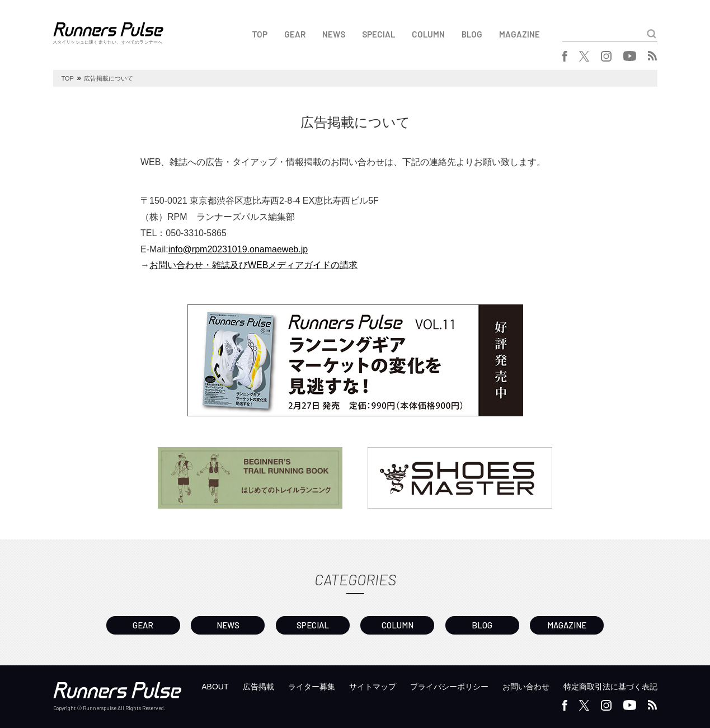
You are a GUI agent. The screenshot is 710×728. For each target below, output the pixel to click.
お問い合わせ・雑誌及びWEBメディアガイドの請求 (253, 265)
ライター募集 (312, 687)
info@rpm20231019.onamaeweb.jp (238, 249)
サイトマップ (373, 687)
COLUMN (428, 34)
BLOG (472, 34)
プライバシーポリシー (449, 687)
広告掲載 (258, 687)
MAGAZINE (519, 34)
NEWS (334, 34)
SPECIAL (378, 34)
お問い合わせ (526, 687)
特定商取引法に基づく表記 (610, 687)
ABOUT (215, 687)
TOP (260, 34)
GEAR (295, 34)
